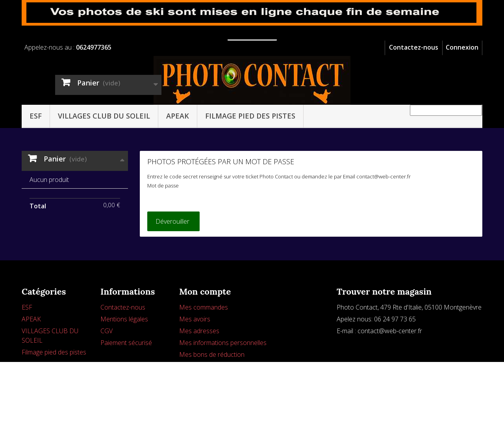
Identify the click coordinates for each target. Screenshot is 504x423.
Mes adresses (199, 363)
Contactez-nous (414, 47)
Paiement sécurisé (126, 375)
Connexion (462, 47)
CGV (107, 363)
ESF (36, 116)
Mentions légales (124, 351)
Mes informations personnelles (223, 375)
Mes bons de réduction (212, 387)
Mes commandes (204, 340)
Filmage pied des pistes (250, 116)
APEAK (178, 116)
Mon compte (205, 324)
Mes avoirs (195, 351)
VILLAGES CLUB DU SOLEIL (104, 116)
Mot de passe (163, 186)
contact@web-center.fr (390, 363)
